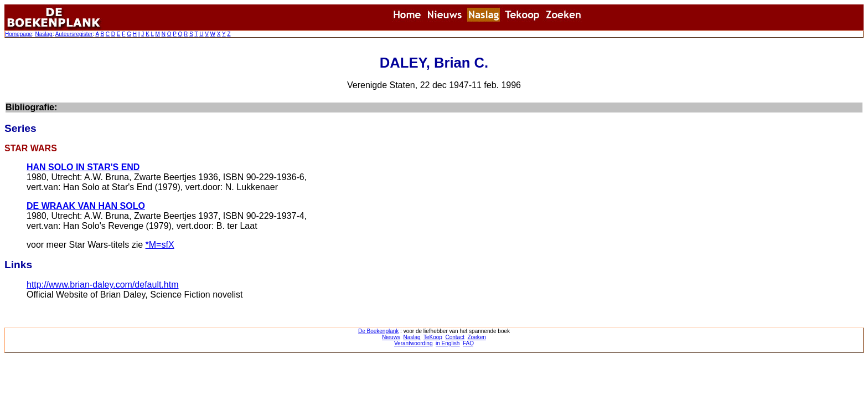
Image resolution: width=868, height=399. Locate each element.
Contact (454, 337)
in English (448, 343)
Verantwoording (414, 343)
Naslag (43, 34)
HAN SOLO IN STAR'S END (83, 167)
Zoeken (477, 337)
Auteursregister (74, 34)
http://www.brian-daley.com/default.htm (103, 285)
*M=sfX (160, 245)
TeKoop (433, 337)
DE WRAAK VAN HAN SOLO (86, 206)
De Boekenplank (378, 331)
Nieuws (391, 337)
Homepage (19, 34)
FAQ (468, 343)
